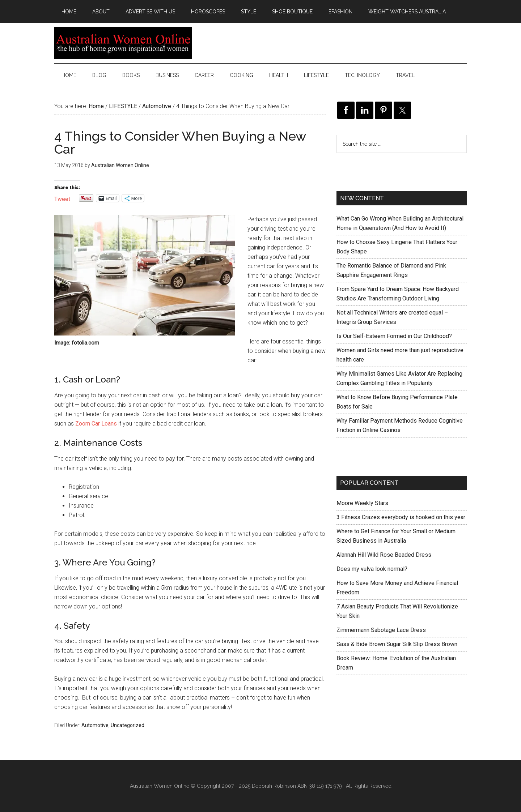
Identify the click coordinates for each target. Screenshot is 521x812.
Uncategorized (128, 725)
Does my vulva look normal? (372, 569)
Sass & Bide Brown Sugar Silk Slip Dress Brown (397, 644)
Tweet (62, 198)
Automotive (95, 725)
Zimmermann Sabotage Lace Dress (381, 630)
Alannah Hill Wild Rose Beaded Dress (384, 555)
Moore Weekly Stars (362, 503)
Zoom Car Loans (96, 424)
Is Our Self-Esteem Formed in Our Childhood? (394, 336)
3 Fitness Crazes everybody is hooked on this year (401, 517)
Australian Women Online (123, 43)
